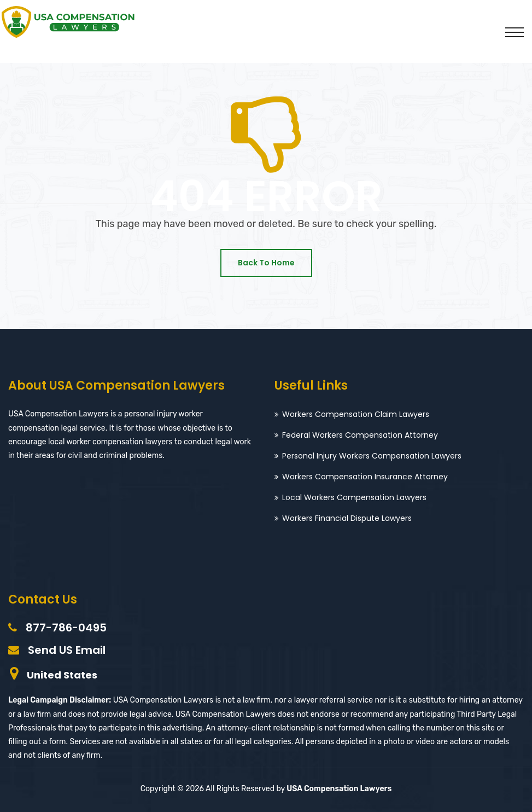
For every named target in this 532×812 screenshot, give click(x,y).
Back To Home (266, 263)
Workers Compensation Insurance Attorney (365, 477)
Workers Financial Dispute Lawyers (347, 518)
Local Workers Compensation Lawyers (354, 497)
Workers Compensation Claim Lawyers (356, 414)
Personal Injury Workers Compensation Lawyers (372, 456)
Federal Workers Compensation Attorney (360, 435)
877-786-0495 (66, 628)
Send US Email (67, 650)
